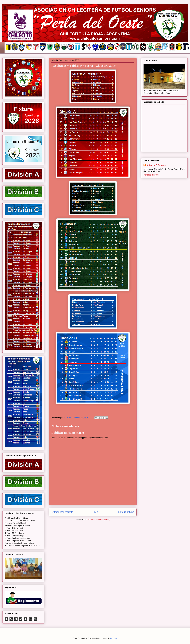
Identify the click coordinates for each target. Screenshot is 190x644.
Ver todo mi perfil (151, 175)
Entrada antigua (126, 512)
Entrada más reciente (62, 512)
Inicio (96, 512)
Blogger (114, 638)
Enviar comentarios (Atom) (99, 520)
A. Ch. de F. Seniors (156, 165)
